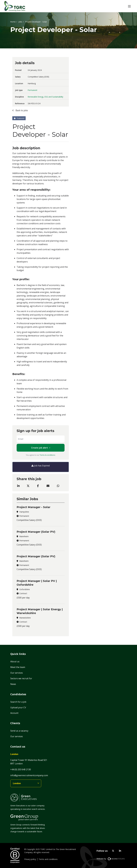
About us (15, 661)
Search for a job (18, 702)
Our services (17, 673)
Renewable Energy (36, 97)
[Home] (15, 6)
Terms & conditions (48, 455)
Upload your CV (18, 707)
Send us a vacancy (19, 731)
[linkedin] (120, 851)
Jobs (20, 22)
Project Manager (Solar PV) (36, 532)
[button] (129, 6)
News (13, 684)
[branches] (26, 783)
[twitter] (113, 851)
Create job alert (40, 448)
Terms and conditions (48, 859)
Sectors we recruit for (21, 678)
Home (13, 22)
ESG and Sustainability (54, 97)
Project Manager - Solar (33, 507)
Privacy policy (30, 859)
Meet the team (18, 667)
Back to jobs (21, 110)
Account (14, 713)
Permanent (32, 90)
